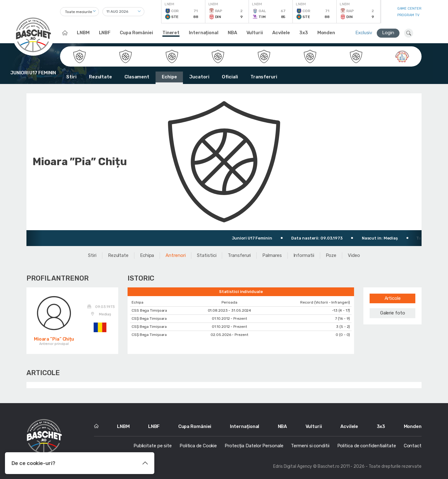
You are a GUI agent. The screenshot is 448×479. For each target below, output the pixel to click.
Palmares (272, 255)
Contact (413, 446)
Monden (326, 33)
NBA (232, 33)
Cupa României (136, 33)
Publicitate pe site (153, 446)
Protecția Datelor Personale (254, 446)
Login (388, 33)
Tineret (171, 33)
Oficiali (230, 77)
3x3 (304, 33)
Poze (331, 255)
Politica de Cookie (198, 446)
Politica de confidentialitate (367, 446)
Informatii (304, 255)
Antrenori (175, 255)
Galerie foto (393, 313)
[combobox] (79, 12)
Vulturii (255, 33)
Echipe (169, 77)
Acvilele (281, 33)
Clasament (137, 77)
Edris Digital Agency (293, 466)
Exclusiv (364, 33)
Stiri (71, 77)
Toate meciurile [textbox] (79, 12)
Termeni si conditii (310, 446)
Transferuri (264, 77)
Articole (393, 298)
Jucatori (199, 77)
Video (354, 255)
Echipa (147, 255)
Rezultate (100, 77)
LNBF (105, 33)
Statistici (207, 255)
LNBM (83, 33)
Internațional (204, 33)
